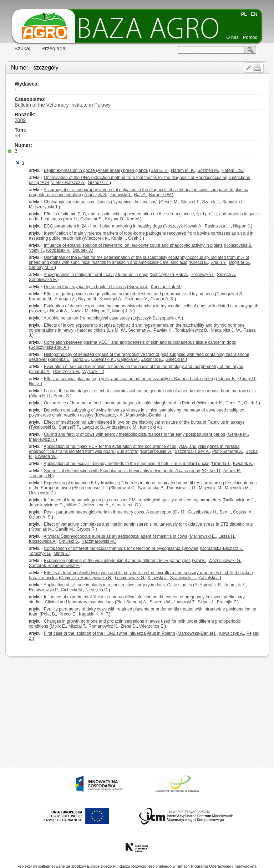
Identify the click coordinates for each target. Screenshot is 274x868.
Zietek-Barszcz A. (69, 183)
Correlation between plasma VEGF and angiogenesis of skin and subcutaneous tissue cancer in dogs (140, 342)
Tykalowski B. (43, 427)
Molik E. (58, 626)
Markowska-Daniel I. (145, 415)
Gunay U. (247, 379)
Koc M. (133, 219)
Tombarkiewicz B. (191, 330)
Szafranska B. (151, 488)
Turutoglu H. (41, 476)
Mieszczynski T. (44, 207)
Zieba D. (129, 626)
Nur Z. (35, 384)
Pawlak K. (163, 330)
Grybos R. (86, 529)
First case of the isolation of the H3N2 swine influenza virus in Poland (110, 633)
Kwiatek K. (243, 464)
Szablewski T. (183, 578)
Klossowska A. (43, 541)
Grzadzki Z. (99, 183)
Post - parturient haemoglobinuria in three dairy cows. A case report (108, 512)
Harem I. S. (232, 170)
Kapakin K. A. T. (94, 614)
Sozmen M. (208, 170)
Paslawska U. (218, 226)
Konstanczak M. (166, 287)
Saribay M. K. (42, 267)
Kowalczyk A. (231, 633)
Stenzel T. (190, 202)
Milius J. (74, 505)
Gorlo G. (81, 359)
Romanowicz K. (103, 626)
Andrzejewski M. (122, 427)
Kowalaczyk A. (110, 415)
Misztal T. (77, 626)
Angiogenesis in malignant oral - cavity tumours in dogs (96, 275)
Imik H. (71, 219)
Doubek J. (82, 250)
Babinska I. (233, 202)
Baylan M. (88, 299)
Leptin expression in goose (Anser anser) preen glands (96, 170)
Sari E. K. (160, 170)
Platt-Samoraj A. (228, 451)
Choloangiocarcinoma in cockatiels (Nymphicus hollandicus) (101, 202)
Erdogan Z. (65, 299)
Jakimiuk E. (152, 359)
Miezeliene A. (97, 505)
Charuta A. (40, 372)
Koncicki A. (150, 427)
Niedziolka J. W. (226, 330)
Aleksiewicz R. (208, 585)
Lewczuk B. (93, 427)
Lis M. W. (117, 330)
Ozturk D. (212, 471)
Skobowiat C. (123, 488)
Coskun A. (243, 512)
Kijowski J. (138, 287)
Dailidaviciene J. (239, 500)
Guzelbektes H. (203, 512)
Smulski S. (69, 541)
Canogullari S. (230, 294)
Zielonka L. (60, 359)
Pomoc (250, 37)
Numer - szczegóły (35, 68)
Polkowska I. (202, 275)
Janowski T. (121, 195)
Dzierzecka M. (66, 372)
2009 (20, 120)
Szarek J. (211, 202)
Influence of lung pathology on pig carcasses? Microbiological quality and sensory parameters (133, 500)
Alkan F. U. (41, 396)
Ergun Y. (219, 262)
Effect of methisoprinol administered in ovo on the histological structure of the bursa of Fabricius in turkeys (144, 422)
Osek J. (135, 238)
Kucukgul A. (111, 299)
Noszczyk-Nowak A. (183, 226)
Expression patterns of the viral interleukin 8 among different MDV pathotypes (117, 561)
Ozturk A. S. (40, 517)
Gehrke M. (238, 434)
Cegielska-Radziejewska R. (86, 578)
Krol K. (200, 561)
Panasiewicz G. (182, 488)
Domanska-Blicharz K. (222, 548)
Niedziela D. (97, 590)
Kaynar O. (115, 219)
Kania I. (119, 238)
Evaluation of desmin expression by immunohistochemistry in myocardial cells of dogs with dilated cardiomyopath (151, 306)
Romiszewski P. (44, 590)
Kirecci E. (199, 262)
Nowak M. (80, 311)
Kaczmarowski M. (98, 541)
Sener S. (62, 396)
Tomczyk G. (40, 553)
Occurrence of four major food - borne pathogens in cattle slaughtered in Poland (120, 403)
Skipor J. (206, 602)
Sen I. (225, 512)
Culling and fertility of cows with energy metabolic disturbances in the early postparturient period (135, 434)
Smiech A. (227, 275)
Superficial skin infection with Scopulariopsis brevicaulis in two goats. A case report (122, 471)
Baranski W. (161, 195)
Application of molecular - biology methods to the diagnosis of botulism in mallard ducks (126, 464)
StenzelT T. (69, 427)
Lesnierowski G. (130, 578)
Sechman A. (140, 330)
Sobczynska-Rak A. (169, 275)
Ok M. (180, 512)
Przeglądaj (54, 48)
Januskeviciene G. (46, 505)
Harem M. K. (183, 170)
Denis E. (234, 403)
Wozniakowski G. (225, 561)
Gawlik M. (65, 529)
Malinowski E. (203, 536)
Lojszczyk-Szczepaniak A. (157, 318)
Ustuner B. (226, 379)
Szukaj (22, 48)
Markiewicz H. (42, 439)
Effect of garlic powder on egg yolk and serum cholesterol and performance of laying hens (129, 294)
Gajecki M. (176, 359)
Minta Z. (61, 553)
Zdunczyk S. (95, 195)
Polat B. (49, 614)
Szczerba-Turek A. (192, 451)
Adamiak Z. (235, 585)
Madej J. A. (123, 311)
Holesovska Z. (239, 245)
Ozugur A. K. (162, 299)
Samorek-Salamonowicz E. (55, 566)
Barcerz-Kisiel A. (157, 451)
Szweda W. (45, 456)
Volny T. (36, 250)
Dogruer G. (240, 262)
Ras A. (140, 195)
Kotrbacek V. (58, 250)
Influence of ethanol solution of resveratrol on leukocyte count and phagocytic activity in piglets (133, 245)
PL (244, 14)
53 (17, 136)
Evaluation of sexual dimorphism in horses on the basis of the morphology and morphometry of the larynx (143, 367)
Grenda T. (221, 464)
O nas (232, 37)
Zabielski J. (209, 578)
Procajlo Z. (227, 602)
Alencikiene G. (125, 505)
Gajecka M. (128, 359)
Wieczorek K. (96, 238)
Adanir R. (232, 471)
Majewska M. (237, 488)
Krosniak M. (42, 529)
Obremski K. (103, 359)
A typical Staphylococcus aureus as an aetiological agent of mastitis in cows (115, 536)
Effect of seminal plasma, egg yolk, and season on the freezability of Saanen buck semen (128, 379)
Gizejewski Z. (42, 493)
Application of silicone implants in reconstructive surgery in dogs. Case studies (118, 585)
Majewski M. (210, 488)
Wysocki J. (93, 372)
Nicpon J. (242, 226)
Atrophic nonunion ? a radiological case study (87, 318)
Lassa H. (227, 536)
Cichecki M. (72, 590)
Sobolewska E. (43, 280)
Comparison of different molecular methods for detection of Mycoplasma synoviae (121, 548)
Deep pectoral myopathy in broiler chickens (85, 287)
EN (254, 14)
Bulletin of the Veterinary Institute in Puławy (62, 105)
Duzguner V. (136, 299)
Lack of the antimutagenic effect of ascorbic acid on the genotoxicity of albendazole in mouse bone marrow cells (150, 391)
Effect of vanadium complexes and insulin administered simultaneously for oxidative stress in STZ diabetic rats (148, 524)
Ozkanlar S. (92, 219)
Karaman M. (40, 299)
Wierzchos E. (152, 626)
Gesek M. (169, 202)
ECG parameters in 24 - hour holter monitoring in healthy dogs (103, 226)
